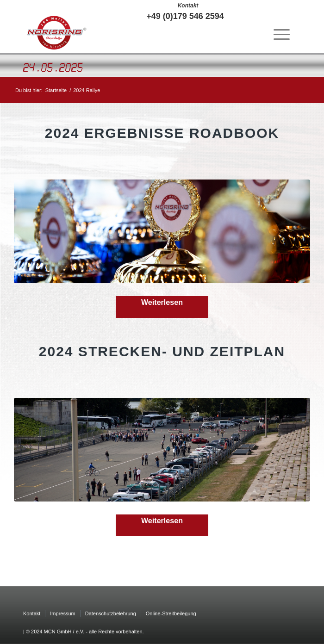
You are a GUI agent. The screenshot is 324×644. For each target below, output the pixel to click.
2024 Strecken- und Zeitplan (162, 351)
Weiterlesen (162, 302)
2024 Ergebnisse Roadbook (162, 133)
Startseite (56, 90)
